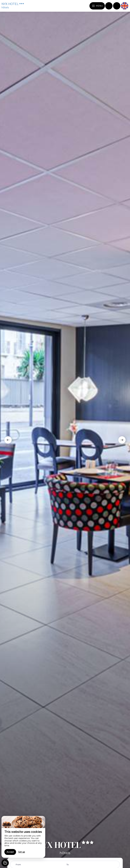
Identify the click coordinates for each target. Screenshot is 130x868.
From (18, 864)
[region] (23, 837)
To (68, 864)
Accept (10, 852)
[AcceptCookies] (5, 863)
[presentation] (8, 440)
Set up (22, 852)
